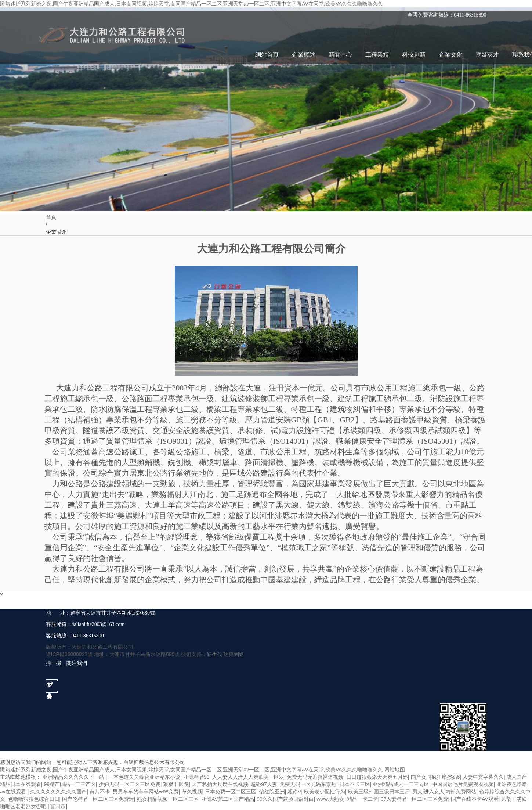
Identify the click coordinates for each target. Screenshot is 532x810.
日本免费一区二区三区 (231, 792)
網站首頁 (267, 55)
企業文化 (450, 55)
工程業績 (377, 55)
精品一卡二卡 (362, 799)
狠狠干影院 (176, 784)
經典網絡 (234, 654)
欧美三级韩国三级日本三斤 (379, 792)
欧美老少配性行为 (325, 792)
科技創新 (414, 55)
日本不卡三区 (355, 784)
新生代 (214, 654)
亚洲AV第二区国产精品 (228, 799)
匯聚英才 (487, 55)
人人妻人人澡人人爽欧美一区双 (248, 777)
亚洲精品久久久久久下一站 (74, 777)
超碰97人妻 (264, 784)
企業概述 (304, 55)
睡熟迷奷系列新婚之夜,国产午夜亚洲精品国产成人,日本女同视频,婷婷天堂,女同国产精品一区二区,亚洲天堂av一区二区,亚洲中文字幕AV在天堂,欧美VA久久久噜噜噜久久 (191, 4)
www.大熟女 (330, 799)
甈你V (294, 792)
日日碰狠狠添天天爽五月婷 (377, 777)
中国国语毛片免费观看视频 (463, 784)
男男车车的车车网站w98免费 (146, 792)
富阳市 (58, 806)
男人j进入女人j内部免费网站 (444, 792)
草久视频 (192, 792)
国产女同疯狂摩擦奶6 (435, 777)
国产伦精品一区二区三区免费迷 (98, 799)
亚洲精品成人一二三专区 (401, 784)
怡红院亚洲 (272, 792)
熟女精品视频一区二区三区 (168, 799)
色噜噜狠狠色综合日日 (34, 799)
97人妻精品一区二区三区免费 (415, 799)
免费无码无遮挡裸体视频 (315, 777)
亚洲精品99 (196, 777)
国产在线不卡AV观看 (475, 799)
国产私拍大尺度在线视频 (220, 784)
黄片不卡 (100, 792)
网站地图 (395, 770)
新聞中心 (340, 55)
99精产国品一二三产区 (70, 784)
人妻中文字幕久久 (483, 777)
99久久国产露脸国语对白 (285, 799)
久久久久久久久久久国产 (58, 792)
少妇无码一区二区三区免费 (130, 784)
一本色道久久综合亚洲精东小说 (144, 777)
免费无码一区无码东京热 (308, 784)
